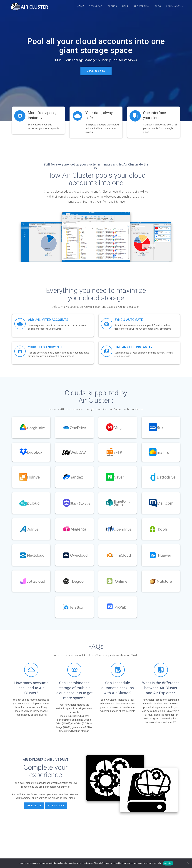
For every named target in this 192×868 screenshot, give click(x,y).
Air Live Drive (56, 806)
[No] (188, 863)
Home (80, 6)
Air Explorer (34, 806)
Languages (174, 6)
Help (125, 6)
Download (96, 6)
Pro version (142, 6)
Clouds (112, 6)
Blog (158, 6)
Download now (96, 71)
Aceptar (168, 863)
